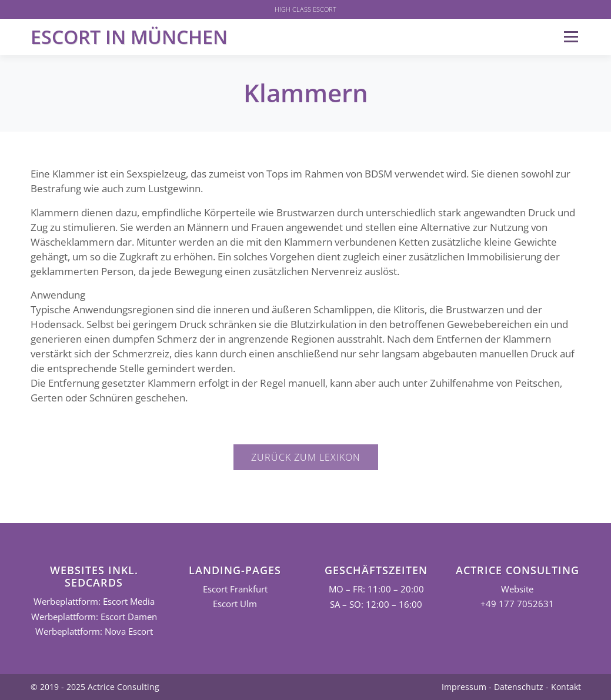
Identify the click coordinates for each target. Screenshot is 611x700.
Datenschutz (519, 687)
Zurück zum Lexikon (306, 457)
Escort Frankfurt (235, 589)
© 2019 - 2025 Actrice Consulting (95, 687)
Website (517, 589)
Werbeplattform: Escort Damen (94, 617)
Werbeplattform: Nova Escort (94, 632)
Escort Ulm (235, 604)
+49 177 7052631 (517, 604)
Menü (571, 37)
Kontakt (566, 687)
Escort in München (129, 37)
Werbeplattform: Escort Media (94, 602)
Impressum (464, 687)
